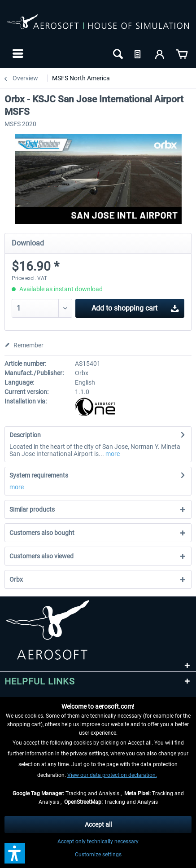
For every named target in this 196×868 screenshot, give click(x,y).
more (112, 454)
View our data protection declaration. (112, 775)
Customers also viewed (41, 556)
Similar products (32, 509)
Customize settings (98, 855)
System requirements (39, 475)
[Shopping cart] (182, 53)
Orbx (16, 579)
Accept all (98, 824)
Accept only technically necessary (98, 842)
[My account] (160, 53)
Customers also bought (42, 533)
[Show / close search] (117, 53)
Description (25, 435)
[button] (15, 853)
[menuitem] (17, 53)
